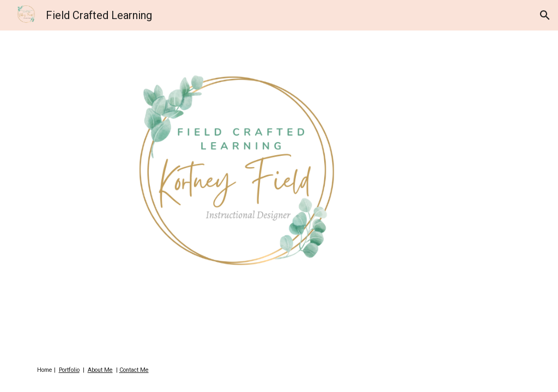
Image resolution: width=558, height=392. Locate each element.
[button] (545, 15)
